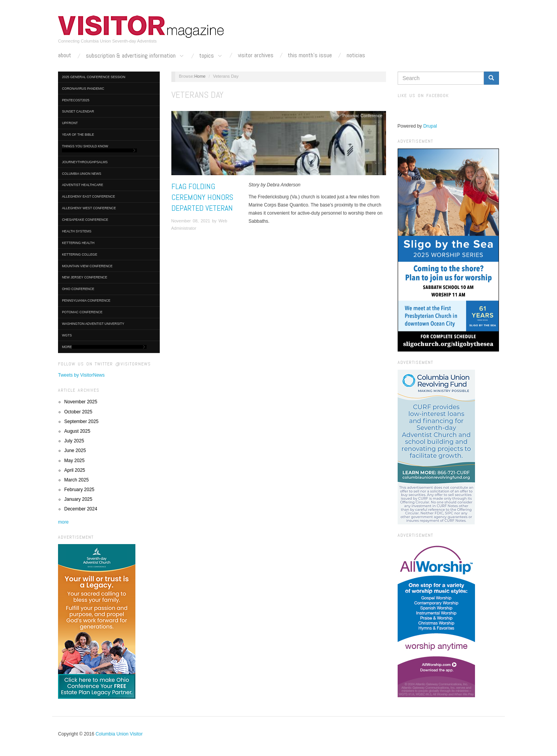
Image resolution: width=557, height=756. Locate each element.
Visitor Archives (256, 55)
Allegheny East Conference (88, 196)
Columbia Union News (82, 174)
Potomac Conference (82, 312)
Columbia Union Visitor (119, 734)
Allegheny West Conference (89, 208)
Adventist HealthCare (82, 185)
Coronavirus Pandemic (83, 89)
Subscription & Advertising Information (135, 56)
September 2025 (81, 422)
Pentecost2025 (76, 100)
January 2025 (78, 499)
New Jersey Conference (85, 277)
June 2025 (75, 451)
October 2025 (78, 412)
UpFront (70, 123)
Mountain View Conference (87, 266)
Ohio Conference (78, 289)
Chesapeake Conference (85, 220)
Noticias (356, 55)
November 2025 (81, 402)
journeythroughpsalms (85, 162)
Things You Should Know (99, 148)
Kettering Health (78, 243)
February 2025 (79, 490)
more (63, 522)
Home (200, 76)
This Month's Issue (310, 55)
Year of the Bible (78, 135)
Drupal (430, 126)
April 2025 (75, 470)
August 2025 (77, 431)
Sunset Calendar (78, 111)
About (65, 55)
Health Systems (77, 231)
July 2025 (74, 441)
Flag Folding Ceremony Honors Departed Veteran (202, 197)
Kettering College (79, 254)
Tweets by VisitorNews (81, 375)
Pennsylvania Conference (86, 300)
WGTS (67, 335)
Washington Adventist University (93, 324)
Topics (211, 56)
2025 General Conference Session (94, 77)
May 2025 (74, 461)
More (104, 347)
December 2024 (81, 509)
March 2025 (76, 480)
